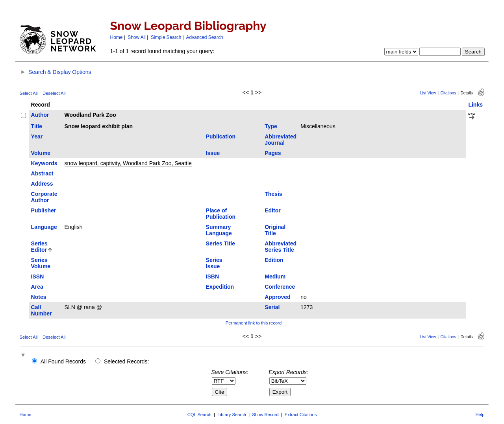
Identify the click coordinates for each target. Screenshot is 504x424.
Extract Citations (301, 415)
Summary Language (219, 230)
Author (40, 115)
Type (271, 126)
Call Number (42, 310)
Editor (272, 210)
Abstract (42, 173)
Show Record (265, 415)
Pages (273, 153)
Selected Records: (126, 361)
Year (37, 136)
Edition (274, 260)
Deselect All (54, 93)
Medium (275, 277)
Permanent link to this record (254, 323)
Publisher (44, 210)
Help (480, 415)
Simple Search (166, 37)
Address (42, 184)
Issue (213, 153)
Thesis (273, 194)
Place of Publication (221, 214)
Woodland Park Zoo (90, 115)
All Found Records (63, 361)
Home (117, 37)
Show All (137, 37)
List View (428, 93)
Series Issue (214, 263)
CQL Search (199, 415)
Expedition (220, 287)
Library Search (232, 415)
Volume (41, 153)
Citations (448, 93)
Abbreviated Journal (281, 140)
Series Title (220, 243)
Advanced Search (205, 37)
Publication (221, 136)
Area (37, 287)
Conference (280, 287)
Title (37, 126)
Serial (272, 307)
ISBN (212, 277)
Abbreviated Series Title (281, 247)
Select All (29, 93)
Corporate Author (44, 197)
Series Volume (41, 263)
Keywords (44, 163)
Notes (39, 297)
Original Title (275, 230)
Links (475, 105)
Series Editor (39, 247)
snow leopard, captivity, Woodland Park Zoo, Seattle (128, 163)
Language (44, 227)
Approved (277, 297)
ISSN (38, 277)
